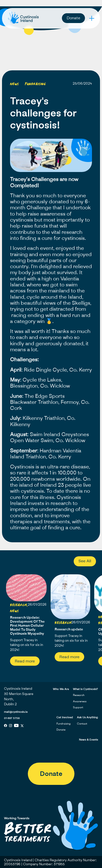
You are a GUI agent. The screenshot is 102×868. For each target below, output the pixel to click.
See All (85, 561)
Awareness (80, 701)
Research (79, 695)
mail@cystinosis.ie (16, 712)
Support (78, 707)
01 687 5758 (12, 718)
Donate (73, 18)
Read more (25, 661)
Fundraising (64, 723)
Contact (82, 723)
